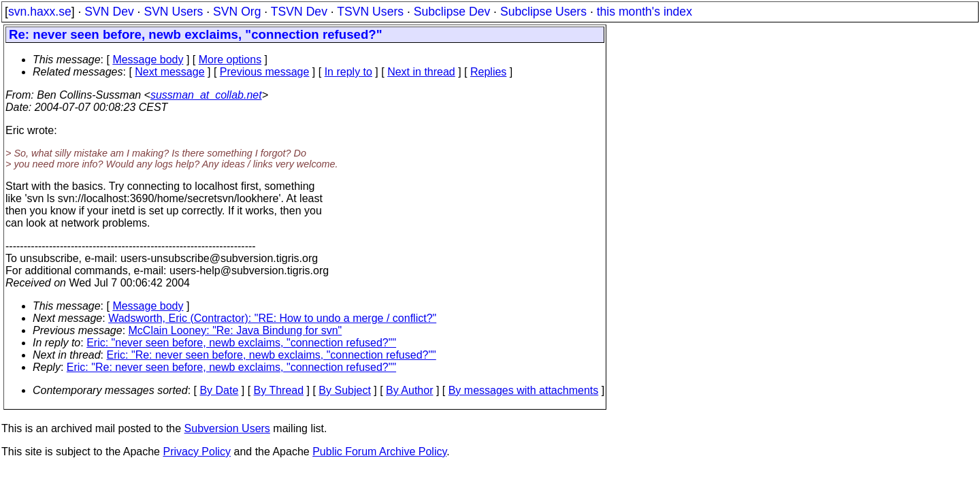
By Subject (344, 390)
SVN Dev (109, 12)
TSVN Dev (299, 12)
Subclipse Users (543, 12)
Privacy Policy (197, 452)
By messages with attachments (524, 390)
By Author (409, 390)
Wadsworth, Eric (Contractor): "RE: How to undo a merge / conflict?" (272, 318)
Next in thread (421, 72)
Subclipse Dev (452, 12)
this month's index (644, 12)
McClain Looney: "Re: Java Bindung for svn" (235, 330)
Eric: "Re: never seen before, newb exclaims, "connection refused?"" (272, 355)
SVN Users (173, 12)
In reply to (348, 72)
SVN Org (237, 12)
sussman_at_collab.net (206, 95)
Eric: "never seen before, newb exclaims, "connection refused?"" (241, 343)
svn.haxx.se (40, 12)
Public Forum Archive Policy (379, 452)
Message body (148, 60)
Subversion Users (227, 428)
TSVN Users (370, 12)
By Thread (279, 390)
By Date (219, 390)
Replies (488, 72)
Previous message (265, 72)
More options (230, 60)
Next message (169, 72)
